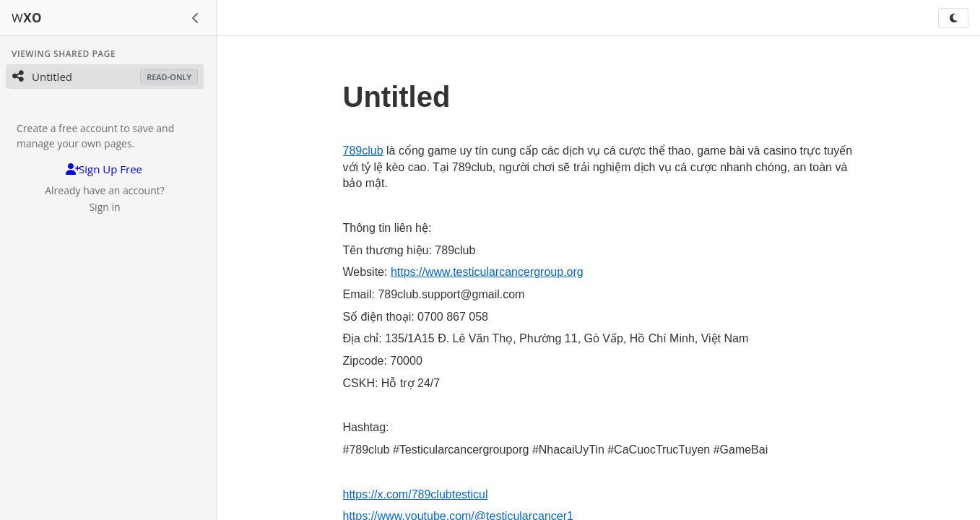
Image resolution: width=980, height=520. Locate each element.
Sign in (104, 207)
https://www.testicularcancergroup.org (487, 272)
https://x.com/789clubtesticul (416, 494)
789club (363, 151)
